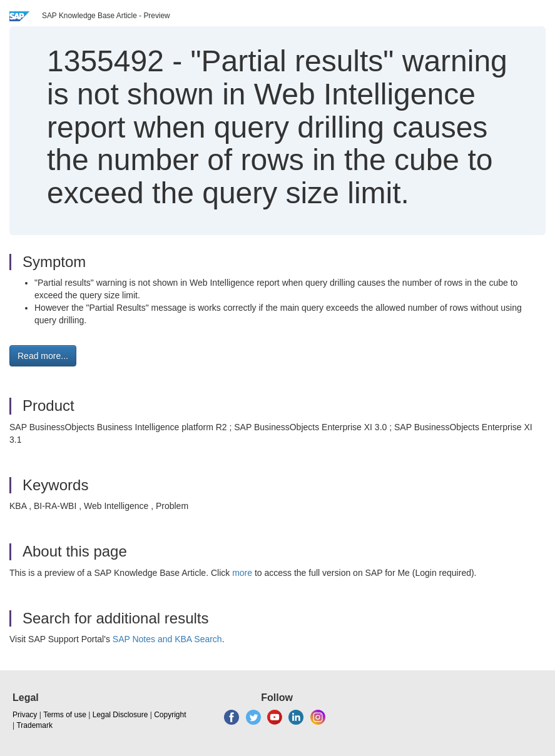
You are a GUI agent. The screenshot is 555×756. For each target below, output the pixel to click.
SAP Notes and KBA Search (167, 639)
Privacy (25, 715)
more (242, 573)
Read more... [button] (43, 356)
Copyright (170, 715)
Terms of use (65, 715)
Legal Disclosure (120, 715)
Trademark (34, 725)
